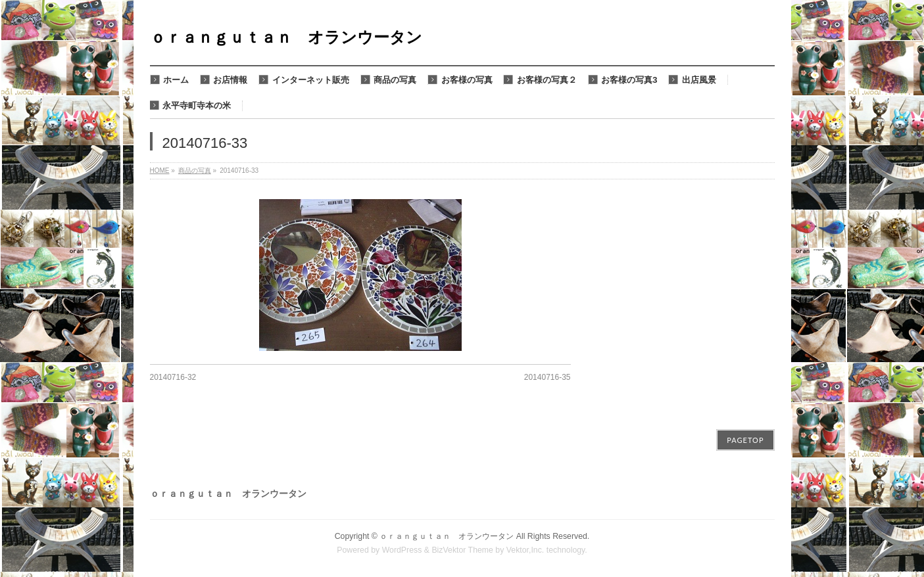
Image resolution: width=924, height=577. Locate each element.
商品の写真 (195, 171)
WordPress (402, 550)
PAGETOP (745, 440)
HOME (160, 171)
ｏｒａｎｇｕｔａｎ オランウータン (286, 37)
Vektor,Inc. (525, 550)
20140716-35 (547, 377)
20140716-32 (173, 377)
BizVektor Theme (462, 550)
